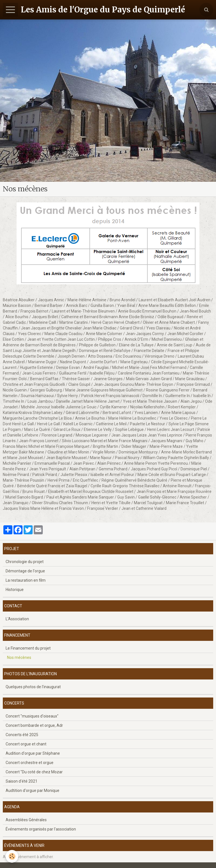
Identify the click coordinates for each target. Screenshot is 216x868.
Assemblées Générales (26, 820)
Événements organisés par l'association (41, 829)
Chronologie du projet (25, 562)
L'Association (17, 619)
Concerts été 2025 (22, 735)
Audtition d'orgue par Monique (32, 790)
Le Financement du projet (28, 648)
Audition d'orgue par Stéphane (33, 753)
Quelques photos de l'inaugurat (33, 687)
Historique (15, 590)
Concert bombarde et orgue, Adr (34, 725)
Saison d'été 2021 (22, 781)
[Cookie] (12, 856)
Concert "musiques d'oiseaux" (32, 716)
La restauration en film (26, 580)
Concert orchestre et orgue (30, 763)
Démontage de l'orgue (25, 571)
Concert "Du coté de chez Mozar (34, 772)
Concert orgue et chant (26, 744)
